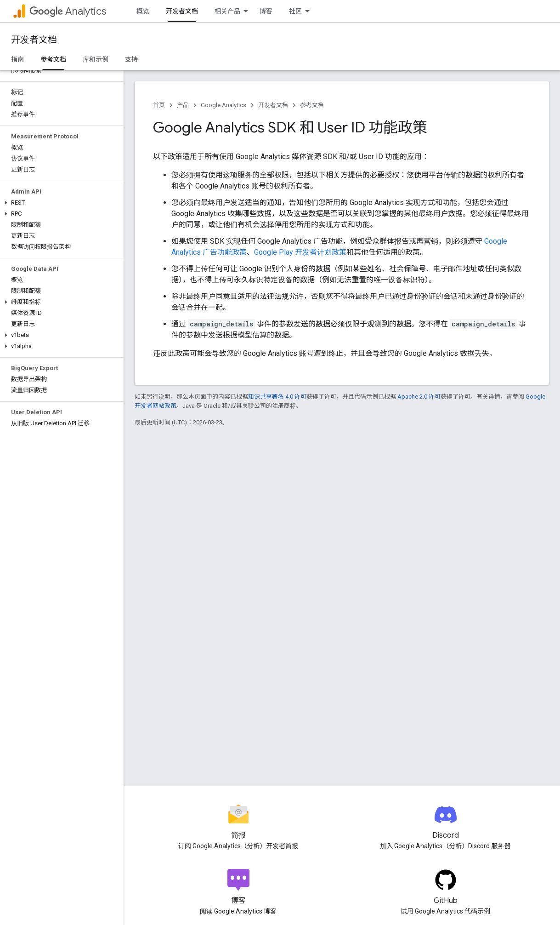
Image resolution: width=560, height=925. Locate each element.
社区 (295, 11)
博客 (266, 11)
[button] (60, 203)
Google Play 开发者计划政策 (300, 252)
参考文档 (312, 105)
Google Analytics (223, 105)
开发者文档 (34, 40)
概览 (143, 11)
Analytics (68, 11)
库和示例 (96, 59)
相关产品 (227, 11)
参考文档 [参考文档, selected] (53, 59)
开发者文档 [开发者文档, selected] (182, 11)
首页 (159, 105)
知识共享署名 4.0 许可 (277, 397)
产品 (183, 105)
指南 (17, 59)
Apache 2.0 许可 (419, 397)
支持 (131, 59)
